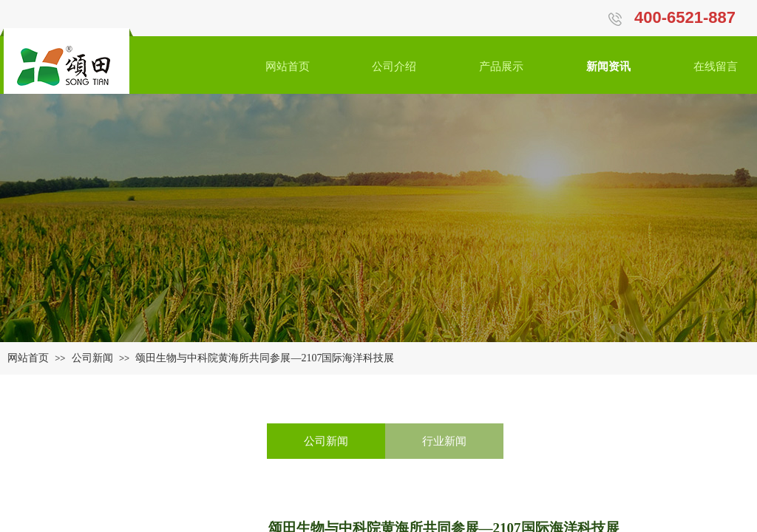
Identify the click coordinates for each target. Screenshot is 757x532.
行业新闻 (444, 441)
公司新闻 (92, 358)
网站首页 (28, 358)
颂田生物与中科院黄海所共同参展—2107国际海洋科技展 (265, 358)
